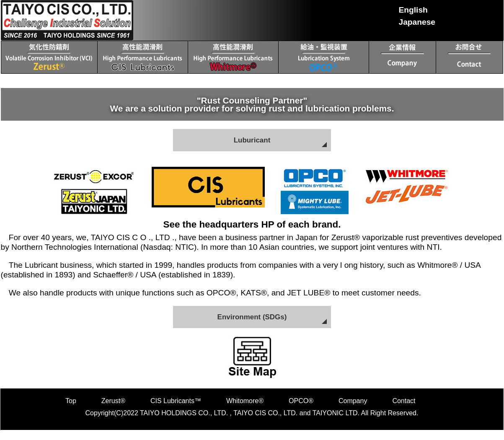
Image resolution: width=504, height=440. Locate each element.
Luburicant (252, 140)
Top (71, 402)
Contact (404, 402)
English (413, 10)
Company (353, 402)
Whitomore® (245, 402)
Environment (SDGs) (252, 318)
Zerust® (113, 402)
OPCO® (301, 402)
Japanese (417, 22)
